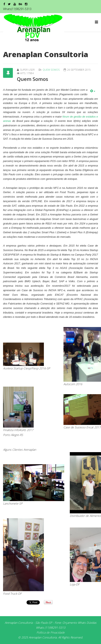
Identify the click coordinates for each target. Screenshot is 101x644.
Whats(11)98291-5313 (17, 9)
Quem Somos (51, 70)
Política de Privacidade (51, 632)
